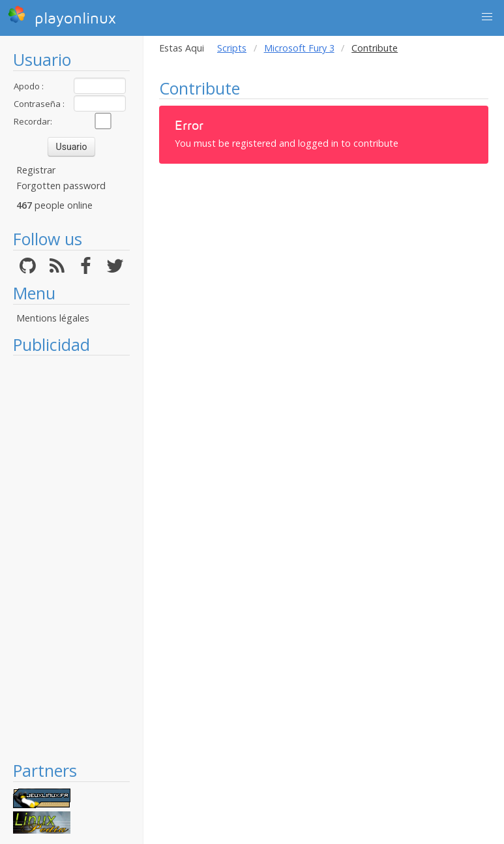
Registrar (36, 170)
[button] (487, 17)
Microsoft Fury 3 (299, 48)
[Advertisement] (71, 558)
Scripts (232, 48)
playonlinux (62, 16)
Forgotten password (61, 186)
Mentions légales (53, 318)
